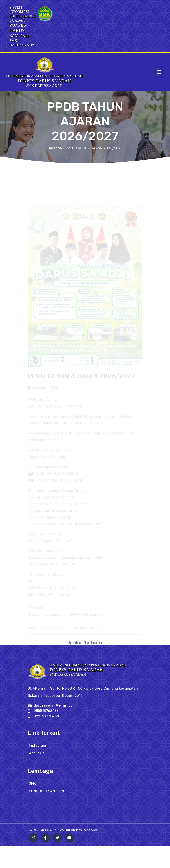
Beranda (55, 148)
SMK (32, 787)
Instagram (37, 749)
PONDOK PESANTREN (46, 795)
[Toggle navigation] (159, 72)
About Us (37, 756)
